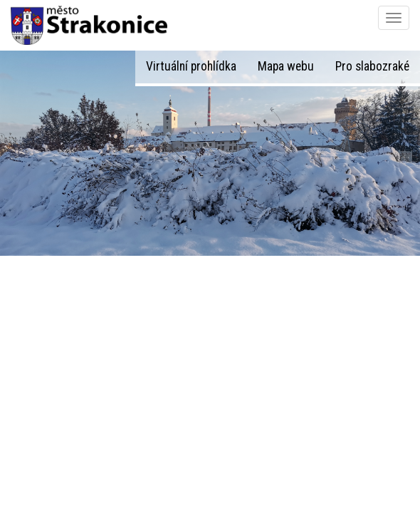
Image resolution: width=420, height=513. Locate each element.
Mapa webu (286, 66)
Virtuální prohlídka (191, 66)
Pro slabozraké (372, 66)
